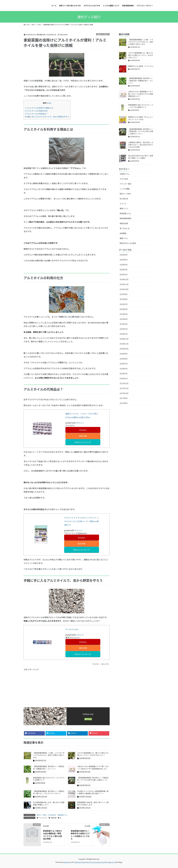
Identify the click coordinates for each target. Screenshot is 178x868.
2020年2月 (124, 270)
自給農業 (123, 233)
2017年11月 (124, 388)
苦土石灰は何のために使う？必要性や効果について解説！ (141, 157)
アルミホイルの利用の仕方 (36, 111)
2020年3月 (124, 265)
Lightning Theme (80, 862)
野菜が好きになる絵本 (128, 243)
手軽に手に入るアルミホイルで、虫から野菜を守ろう (47, 117)
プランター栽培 (125, 184)
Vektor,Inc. (111, 862)
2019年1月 (124, 334)
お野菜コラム (125, 174)
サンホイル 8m (72, 629)
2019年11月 (124, 284)
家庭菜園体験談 (125, 218)
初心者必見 (52, 815)
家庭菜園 (54, 818)
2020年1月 (124, 274)
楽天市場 (83, 436)
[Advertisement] (67, 687)
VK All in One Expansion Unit (96, 862)
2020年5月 (124, 260)
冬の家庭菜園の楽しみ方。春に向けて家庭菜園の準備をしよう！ (49, 804)
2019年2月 (124, 329)
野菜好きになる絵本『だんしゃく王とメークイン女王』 (141, 118)
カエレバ (80, 423)
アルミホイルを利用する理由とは (39, 108)
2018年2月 (124, 374)
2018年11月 (124, 344)
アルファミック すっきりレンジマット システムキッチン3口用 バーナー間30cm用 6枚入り (81, 521)
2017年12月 (124, 383)
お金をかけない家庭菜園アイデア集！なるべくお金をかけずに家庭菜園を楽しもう (93, 768)
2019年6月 (124, 309)
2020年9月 (124, 255)
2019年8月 (124, 299)
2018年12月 (124, 339)
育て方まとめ (125, 228)
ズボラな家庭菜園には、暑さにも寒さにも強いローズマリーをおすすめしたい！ (93, 754)
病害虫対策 (124, 223)
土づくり (123, 204)
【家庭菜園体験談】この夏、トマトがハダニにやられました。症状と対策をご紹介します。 (49, 755)
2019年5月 (124, 314)
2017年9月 (124, 398)
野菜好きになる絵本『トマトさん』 (141, 66)
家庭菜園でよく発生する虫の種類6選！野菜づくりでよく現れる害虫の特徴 (52, 835)
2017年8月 (124, 403)
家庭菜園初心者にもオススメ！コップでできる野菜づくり (49, 779)
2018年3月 (124, 369)
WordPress (67, 862)
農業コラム (124, 238)
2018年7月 (124, 364)
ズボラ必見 (124, 179)
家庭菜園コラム (62, 815)
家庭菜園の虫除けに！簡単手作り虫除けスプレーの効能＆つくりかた (80, 835)
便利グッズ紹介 (103, 34)
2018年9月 (124, 354)
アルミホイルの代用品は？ (36, 114)
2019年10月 (124, 289)
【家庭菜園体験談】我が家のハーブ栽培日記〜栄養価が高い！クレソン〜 (49, 768)
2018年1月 (124, 378)
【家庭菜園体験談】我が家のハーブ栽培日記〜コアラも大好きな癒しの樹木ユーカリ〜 (93, 780)
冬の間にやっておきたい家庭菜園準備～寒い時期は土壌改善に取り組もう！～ (93, 792)
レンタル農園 (125, 189)
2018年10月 (124, 349)
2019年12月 (124, 279)
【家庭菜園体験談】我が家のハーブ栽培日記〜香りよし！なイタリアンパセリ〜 (49, 792)
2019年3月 (124, 324)
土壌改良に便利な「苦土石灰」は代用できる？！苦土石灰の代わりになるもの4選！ (141, 145)
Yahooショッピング (83, 442)
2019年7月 (124, 304)
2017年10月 (124, 393)
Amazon (83, 430)
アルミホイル (43, 818)
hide (49, 103)
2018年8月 (124, 359)
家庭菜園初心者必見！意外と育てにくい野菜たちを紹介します (93, 804)
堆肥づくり (124, 208)
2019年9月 (124, 294)
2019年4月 (124, 319)
